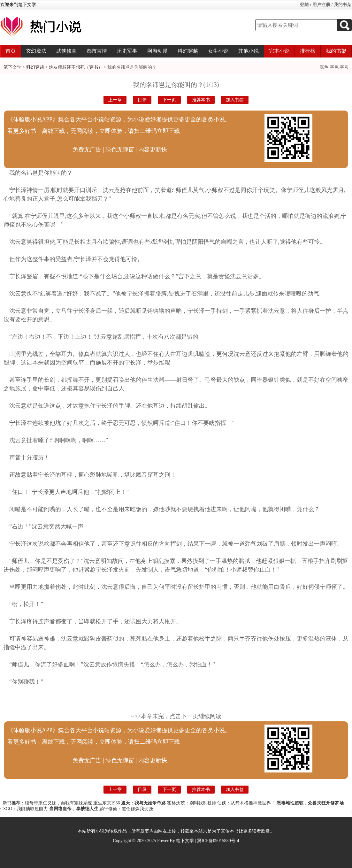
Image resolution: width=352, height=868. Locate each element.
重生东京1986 (107, 803)
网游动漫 (157, 51)
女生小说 (218, 51)
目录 (142, 100)
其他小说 (249, 51)
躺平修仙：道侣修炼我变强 (126, 809)
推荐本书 (201, 100)
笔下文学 (12, 67)
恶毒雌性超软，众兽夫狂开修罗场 (310, 803)
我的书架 (343, 5)
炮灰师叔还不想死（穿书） (76, 67)
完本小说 (279, 51)
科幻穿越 (188, 51)
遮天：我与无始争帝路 (143, 803)
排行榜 (308, 51)
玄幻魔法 (36, 51)
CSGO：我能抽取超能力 (24, 809)
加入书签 (235, 100)
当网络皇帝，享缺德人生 (74, 809)
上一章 (115, 100)
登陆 (304, 5)
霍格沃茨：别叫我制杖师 (192, 803)
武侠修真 (66, 51)
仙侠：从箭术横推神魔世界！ (246, 803)
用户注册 (321, 5)
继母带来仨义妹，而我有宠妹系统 (58, 803)
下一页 (169, 100)
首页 (11, 51)
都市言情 (97, 51)
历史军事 (127, 51)
